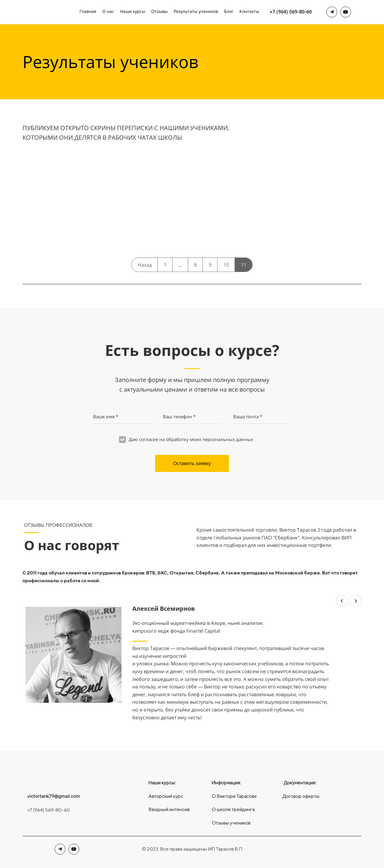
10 (226, 265)
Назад (145, 265)
